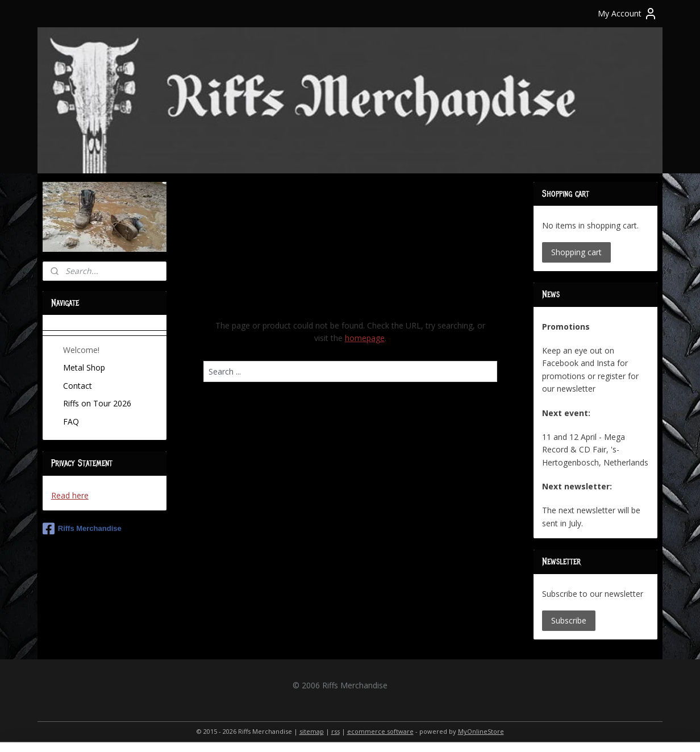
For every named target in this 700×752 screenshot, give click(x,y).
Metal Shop (84, 367)
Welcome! (81, 350)
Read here (70, 495)
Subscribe (569, 620)
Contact (78, 386)
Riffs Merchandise (82, 529)
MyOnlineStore (481, 731)
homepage (364, 338)
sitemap (312, 731)
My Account (628, 14)
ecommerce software (380, 731)
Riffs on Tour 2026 (97, 403)
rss (336, 731)
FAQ (71, 421)
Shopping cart (576, 252)
